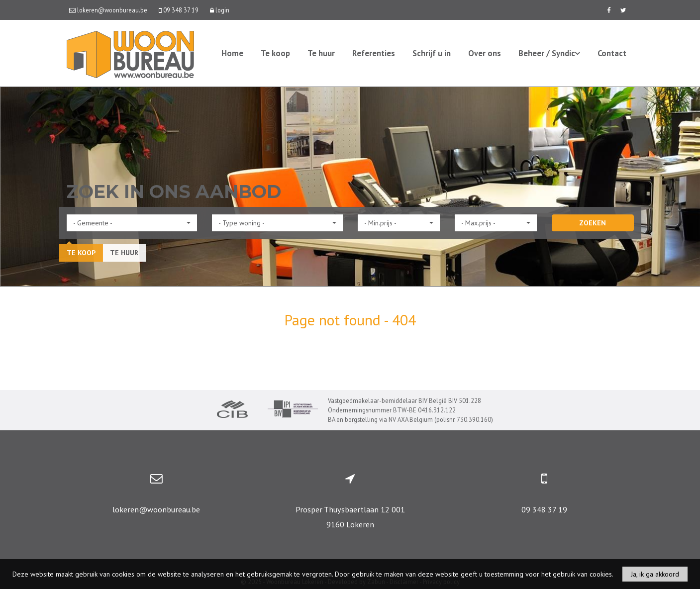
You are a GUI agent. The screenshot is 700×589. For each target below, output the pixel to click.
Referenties (374, 53)
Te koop (275, 53)
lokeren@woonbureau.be (156, 509)
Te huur (321, 53)
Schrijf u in (432, 53)
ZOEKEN (593, 223)
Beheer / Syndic (549, 53)
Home (232, 53)
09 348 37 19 (544, 509)
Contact (612, 53)
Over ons (485, 53)
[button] (132, 223)
